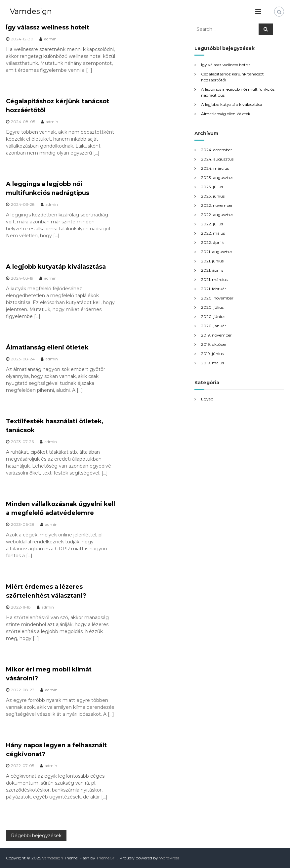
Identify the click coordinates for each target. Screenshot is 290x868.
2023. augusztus (217, 178)
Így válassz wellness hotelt (48, 27)
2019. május (212, 363)
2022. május (213, 233)
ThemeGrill (107, 858)
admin (50, 39)
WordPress (169, 858)
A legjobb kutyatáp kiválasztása (56, 267)
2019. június (212, 354)
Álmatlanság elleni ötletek (47, 347)
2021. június (212, 261)
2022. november (217, 205)
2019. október (214, 344)
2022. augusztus (217, 215)
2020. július (212, 307)
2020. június (213, 317)
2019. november (216, 335)
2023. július (212, 187)
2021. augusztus (217, 252)
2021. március (214, 279)
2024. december (217, 150)
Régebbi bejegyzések (36, 836)
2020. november (217, 298)
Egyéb (207, 399)
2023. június (213, 196)
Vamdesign (31, 11)
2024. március (215, 168)
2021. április (212, 270)
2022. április (213, 242)
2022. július (212, 224)
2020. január (214, 326)
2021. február (214, 289)
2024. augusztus (217, 159)
